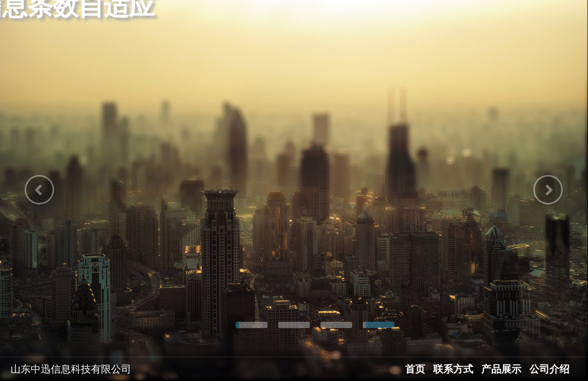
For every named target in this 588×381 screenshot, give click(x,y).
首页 (415, 369)
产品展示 (501, 369)
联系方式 (453, 369)
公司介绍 (549, 369)
